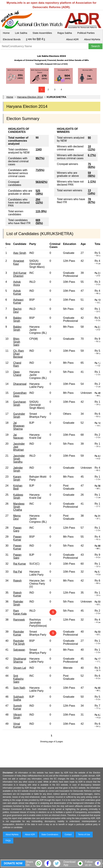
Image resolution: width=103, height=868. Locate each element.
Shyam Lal (20, 668)
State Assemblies (42, 33)
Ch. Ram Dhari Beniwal (18, 354)
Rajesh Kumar (17, 594)
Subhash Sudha (18, 698)
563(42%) (41, 182)
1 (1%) (92, 182)
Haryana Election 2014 (30, 97)
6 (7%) (92, 155)
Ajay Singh (20, 253)
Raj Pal (18, 572)
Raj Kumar (20, 564)
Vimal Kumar (17, 725)
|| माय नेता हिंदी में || (35, 39)
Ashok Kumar (17, 292)
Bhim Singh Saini (17, 342)
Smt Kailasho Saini (18, 679)
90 (89, 138)
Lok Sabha (21, 33)
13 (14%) (91, 192)
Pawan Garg (17, 529)
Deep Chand (17, 373)
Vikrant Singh (17, 716)
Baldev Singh (17, 319)
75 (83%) (91, 166)
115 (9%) (41, 211)
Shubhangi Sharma (20, 660)
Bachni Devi (17, 310)
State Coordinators (50, 835)
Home (6, 33)
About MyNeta (92, 39)
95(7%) (40, 158)
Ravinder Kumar (19, 633)
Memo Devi (17, 517)
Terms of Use (84, 835)
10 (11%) (91, 148)
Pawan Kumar (17, 538)
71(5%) (40, 170)
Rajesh (17, 581)
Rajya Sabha (65, 33)
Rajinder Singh (18, 603)
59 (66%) (91, 174)
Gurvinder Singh (19, 415)
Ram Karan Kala (20, 612)
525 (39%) (39, 192)
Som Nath (19, 688)
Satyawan (19, 650)
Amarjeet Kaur (19, 262)
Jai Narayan (18, 436)
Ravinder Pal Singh (19, 642)
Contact (68, 835)
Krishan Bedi (18, 487)
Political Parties (86, 33)
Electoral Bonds (12, 39)
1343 (39, 149)
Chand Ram (17, 364)
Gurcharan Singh (20, 403)
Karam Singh (17, 478)
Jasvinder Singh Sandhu (19, 459)
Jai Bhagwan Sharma (19, 426)
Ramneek (19, 620)
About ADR (72, 39)
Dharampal (20, 384)
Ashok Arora (17, 283)
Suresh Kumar (17, 707)
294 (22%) (39, 201)
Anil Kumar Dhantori (20, 274)
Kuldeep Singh (18, 496)
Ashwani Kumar (18, 301)
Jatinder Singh (18, 469)
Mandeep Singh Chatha (19, 507)
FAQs (8, 841)
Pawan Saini (17, 556)
